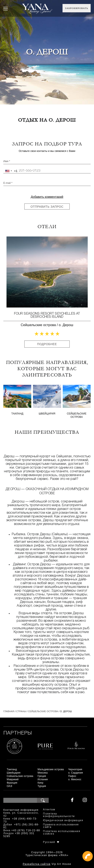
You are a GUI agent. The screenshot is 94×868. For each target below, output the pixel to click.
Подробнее (47, 344)
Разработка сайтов (37, 864)
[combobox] (10, 171)
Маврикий (13, 779)
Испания (43, 779)
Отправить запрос (47, 207)
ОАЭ (9, 786)
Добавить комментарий (47, 197)
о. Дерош (66, 325)
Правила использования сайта (61, 826)
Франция (12, 783)
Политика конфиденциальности (59, 815)
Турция (42, 786)
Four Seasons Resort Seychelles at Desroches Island (47, 315)
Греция (42, 776)
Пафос (72, 776)
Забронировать (77, 8)
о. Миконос (75, 779)
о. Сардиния (76, 773)
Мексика (43, 773)
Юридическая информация (63, 820)
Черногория (75, 769)
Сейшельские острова (38, 325)
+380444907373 (47, 862)
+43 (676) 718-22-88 (26, 830)
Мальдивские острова (51, 769)
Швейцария (47, 414)
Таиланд (17, 414)
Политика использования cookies (62, 833)
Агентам (49, 810)
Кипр (40, 783)
